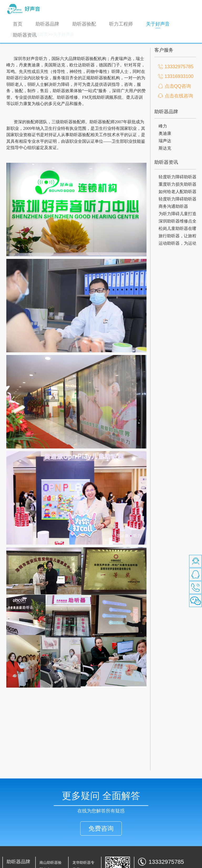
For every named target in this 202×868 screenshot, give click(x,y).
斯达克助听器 (18, 864)
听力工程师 (121, 24)
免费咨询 (101, 802)
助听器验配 (84, 24)
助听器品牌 (47, 24)
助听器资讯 (25, 35)
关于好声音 (161, 24)
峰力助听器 (16, 844)
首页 (18, 24)
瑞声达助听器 (18, 858)
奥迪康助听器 (18, 851)
